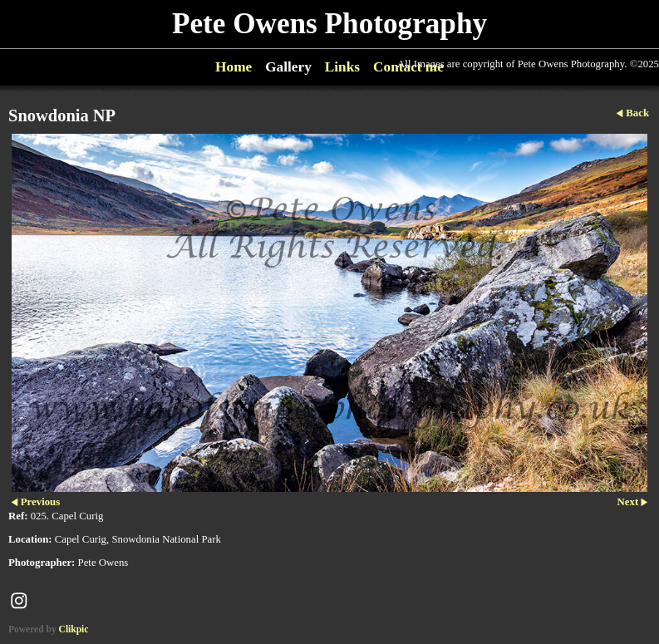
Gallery (288, 67)
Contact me (408, 67)
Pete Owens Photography (329, 24)
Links (342, 67)
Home (234, 67)
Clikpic (74, 629)
